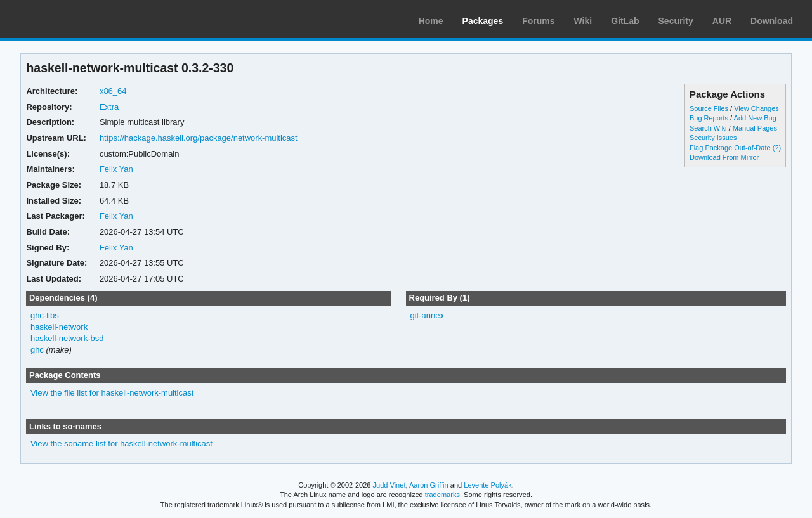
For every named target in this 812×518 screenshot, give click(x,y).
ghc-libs (45, 315)
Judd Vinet (390, 485)
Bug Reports (709, 118)
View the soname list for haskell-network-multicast (121, 444)
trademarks (442, 495)
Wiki (583, 21)
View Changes (756, 108)
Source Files (709, 108)
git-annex (427, 315)
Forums (538, 21)
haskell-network (59, 327)
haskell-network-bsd (67, 338)
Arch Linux (70, 19)
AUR (722, 21)
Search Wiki (708, 128)
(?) (777, 148)
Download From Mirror (724, 157)
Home (431, 21)
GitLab (625, 21)
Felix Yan (116, 169)
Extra (109, 107)
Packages (483, 21)
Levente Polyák (488, 485)
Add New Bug (755, 118)
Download (772, 21)
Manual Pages (755, 128)
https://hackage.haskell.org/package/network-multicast (199, 138)
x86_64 (113, 91)
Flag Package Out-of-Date (730, 148)
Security (676, 21)
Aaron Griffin (429, 485)
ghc (37, 350)
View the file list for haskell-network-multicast (112, 393)
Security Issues (713, 138)
